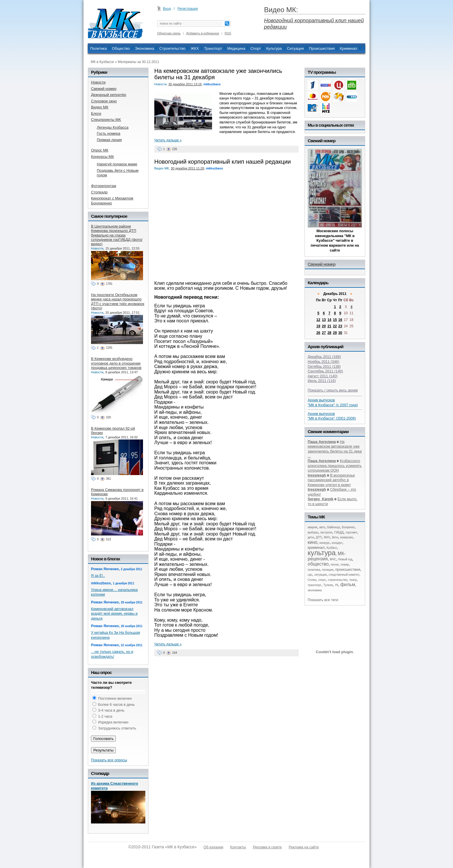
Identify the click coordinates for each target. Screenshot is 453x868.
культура (322, 553)
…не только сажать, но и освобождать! (112, 654)
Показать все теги (323, 600)
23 (340, 326)
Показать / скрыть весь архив (333, 390)
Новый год (345, 559)
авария (312, 527)
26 (318, 333)
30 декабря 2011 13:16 (185, 84)
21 (329, 326)
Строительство (172, 48)
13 (324, 320)
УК (337, 585)
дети (311, 537)
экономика (315, 590)
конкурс (325, 543)
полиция (328, 570)
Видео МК (162, 168)
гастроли (326, 532)
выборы (313, 532)
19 (318, 326)
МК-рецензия (327, 556)
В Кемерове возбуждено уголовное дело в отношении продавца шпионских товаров (116, 363)
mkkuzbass (212, 84)
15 (335, 320)
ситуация (320, 575)
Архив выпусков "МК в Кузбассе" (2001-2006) (332, 416)
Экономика (144, 48)
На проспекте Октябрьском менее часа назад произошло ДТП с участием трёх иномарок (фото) (118, 301)
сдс (310, 575)
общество (318, 564)
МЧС (333, 559)
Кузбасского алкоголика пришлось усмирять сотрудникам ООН (335, 466)
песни (335, 565)
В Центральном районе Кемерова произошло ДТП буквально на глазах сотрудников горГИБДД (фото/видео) (117, 235)
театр (353, 580)
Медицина (236, 48)
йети (335, 537)
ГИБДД (339, 532)
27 (324, 333)
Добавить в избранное (203, 33)
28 (329, 333)
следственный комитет (344, 575)
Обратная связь (169, 33)
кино (313, 542)
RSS (228, 33)
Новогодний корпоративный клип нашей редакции (223, 162)
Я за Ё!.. (98, 576)
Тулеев (328, 585)
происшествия (348, 569)
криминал (316, 547)
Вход (167, 9)
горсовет (351, 532)
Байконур (334, 527)
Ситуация (295, 48)
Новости (160, 84)
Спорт (256, 48)
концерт (337, 543)
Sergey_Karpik (321, 499)
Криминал (348, 48)
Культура (274, 48)
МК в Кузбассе (102, 62)
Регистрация (188, 9)
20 (324, 326)
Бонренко (348, 527)
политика (314, 570)
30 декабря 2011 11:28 (187, 168)
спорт (322, 580)
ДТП (319, 537)
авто (322, 527)
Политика (99, 48)
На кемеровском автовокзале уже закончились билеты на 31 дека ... (335, 449)
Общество (121, 48)
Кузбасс (332, 548)
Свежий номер (322, 264)
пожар (345, 565)
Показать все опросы (109, 760)
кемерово (346, 537)
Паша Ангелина (322, 442)
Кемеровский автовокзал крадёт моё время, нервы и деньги (114, 614)
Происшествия (322, 48)
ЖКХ (195, 48)
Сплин (312, 580)
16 (340, 320)
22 (335, 326)
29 (335, 333)
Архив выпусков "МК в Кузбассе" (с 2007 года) (333, 402)
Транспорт (213, 48)
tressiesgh (317, 475)
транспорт (314, 585)
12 (318, 320)
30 (340, 333)
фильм (348, 584)
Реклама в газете (267, 847)
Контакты (238, 847)
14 (329, 320)
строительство (338, 580)
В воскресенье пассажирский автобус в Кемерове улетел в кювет (331, 480)
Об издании (213, 847)
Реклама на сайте (304, 847)
